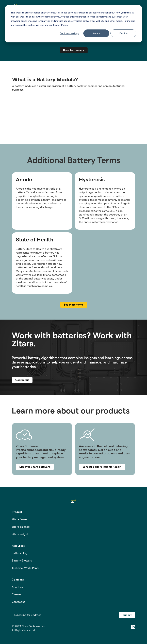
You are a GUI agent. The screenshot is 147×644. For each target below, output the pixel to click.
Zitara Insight (20, 534)
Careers (17, 594)
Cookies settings (69, 33)
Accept (96, 33)
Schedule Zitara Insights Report (102, 467)
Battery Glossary (22, 561)
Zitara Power (20, 519)
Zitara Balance (21, 527)
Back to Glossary (74, 50)
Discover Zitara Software (35, 467)
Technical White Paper (26, 568)
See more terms (74, 305)
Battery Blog (19, 553)
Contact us (22, 380)
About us (17, 587)
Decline (124, 33)
